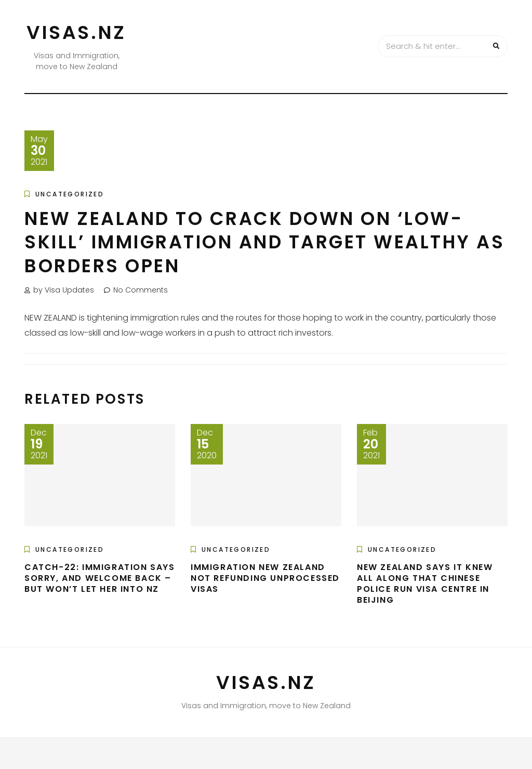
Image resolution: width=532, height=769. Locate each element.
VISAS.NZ (76, 32)
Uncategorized (70, 194)
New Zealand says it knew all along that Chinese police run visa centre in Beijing (425, 583)
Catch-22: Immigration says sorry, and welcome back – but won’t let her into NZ (100, 578)
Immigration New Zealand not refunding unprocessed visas (265, 578)
